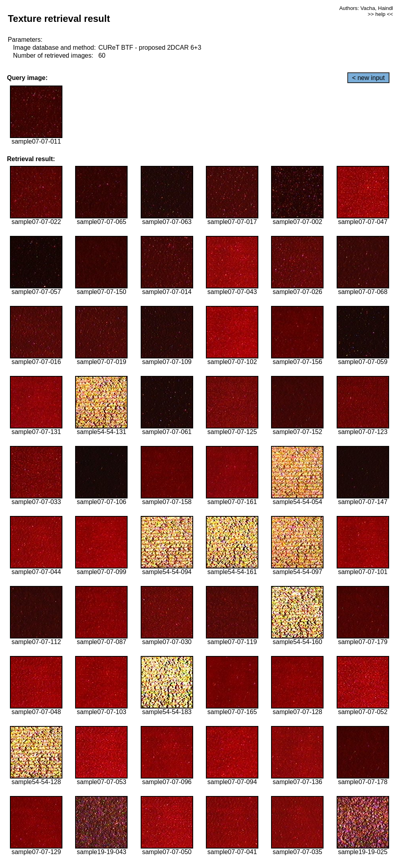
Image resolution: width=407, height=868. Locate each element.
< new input (368, 78)
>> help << (380, 14)
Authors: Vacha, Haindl (366, 8)
